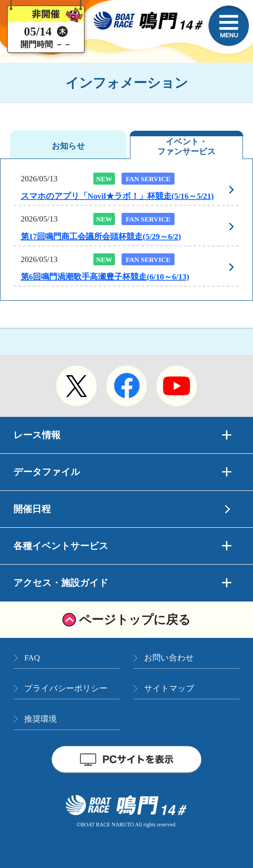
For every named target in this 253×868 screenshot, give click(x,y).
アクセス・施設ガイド (122, 583)
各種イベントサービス (122, 546)
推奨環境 (40, 719)
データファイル (122, 472)
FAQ (32, 658)
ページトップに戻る (135, 620)
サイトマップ (169, 688)
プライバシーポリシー (66, 688)
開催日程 (32, 509)
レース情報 (122, 435)
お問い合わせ (169, 658)
